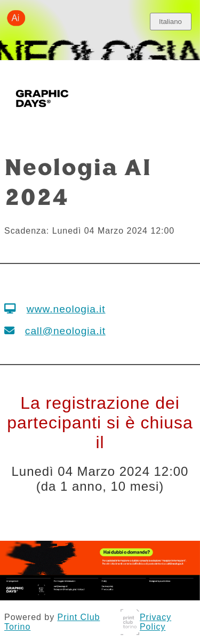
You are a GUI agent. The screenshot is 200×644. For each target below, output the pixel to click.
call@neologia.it (65, 331)
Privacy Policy (155, 622)
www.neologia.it (66, 309)
